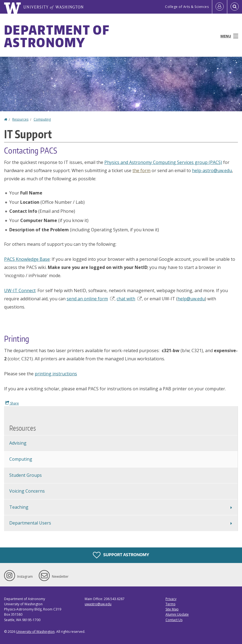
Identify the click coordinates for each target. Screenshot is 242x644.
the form (141, 170)
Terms (170, 604)
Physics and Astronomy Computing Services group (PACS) (163, 162)
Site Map (172, 609)
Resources (20, 119)
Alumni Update (177, 614)
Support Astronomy (121, 555)
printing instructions (56, 374)
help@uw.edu (191, 299)
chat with (129, 299)
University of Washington (35, 632)
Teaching (19, 507)
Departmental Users (30, 523)
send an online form (91, 299)
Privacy (171, 599)
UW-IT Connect (20, 290)
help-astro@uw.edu (212, 170)
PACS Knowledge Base (27, 259)
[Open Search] (235, 7)
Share (12, 403)
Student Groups (26, 475)
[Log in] (220, 7)
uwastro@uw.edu (98, 604)
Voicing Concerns (27, 491)
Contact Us (174, 620)
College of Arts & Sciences (187, 7)
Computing (42, 119)
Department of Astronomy (57, 36)
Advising (18, 443)
